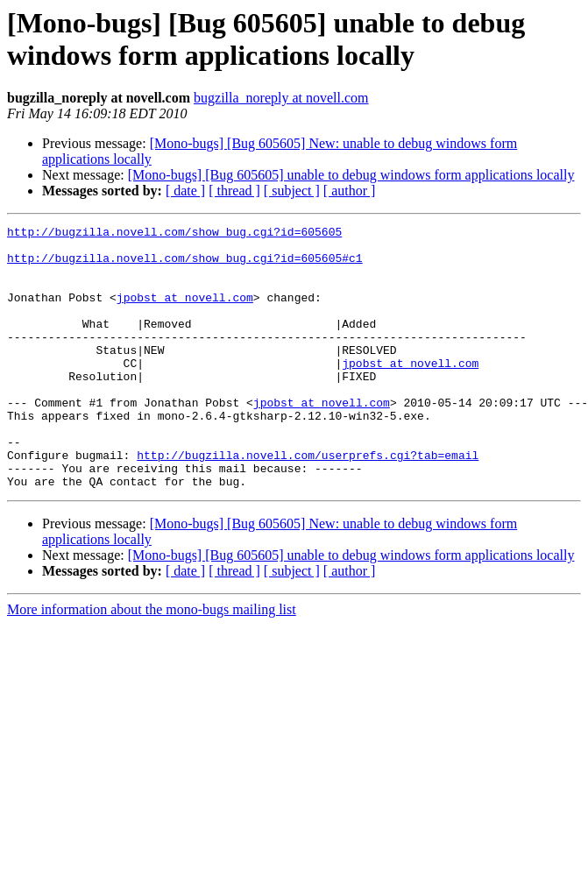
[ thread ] (234, 191)
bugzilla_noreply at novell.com (281, 98)
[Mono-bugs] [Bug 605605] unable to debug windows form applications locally (351, 175)
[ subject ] (292, 191)
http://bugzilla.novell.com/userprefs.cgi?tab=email (308, 502)
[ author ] (350, 191)
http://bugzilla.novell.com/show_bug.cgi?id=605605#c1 (185, 265)
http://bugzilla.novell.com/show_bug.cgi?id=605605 (174, 234)
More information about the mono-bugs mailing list (152, 662)
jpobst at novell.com (185, 313)
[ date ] (185, 191)
